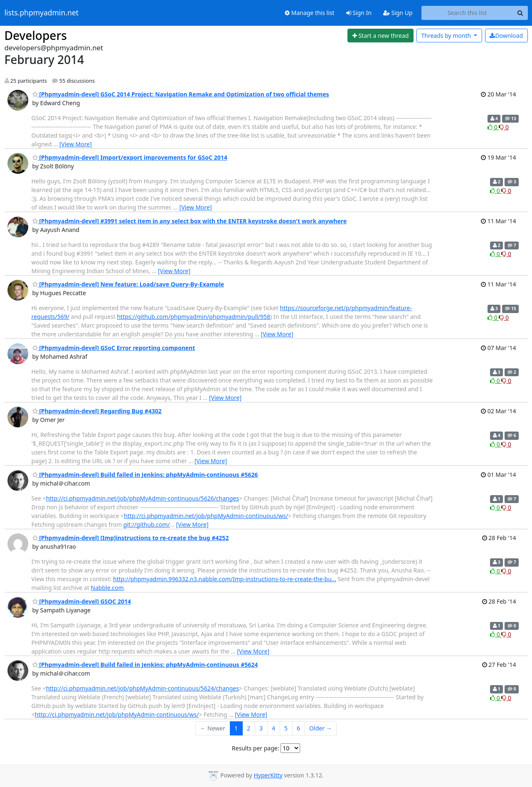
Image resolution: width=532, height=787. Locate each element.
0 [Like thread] (493, 127)
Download (506, 36)
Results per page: (256, 748)
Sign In (359, 13)
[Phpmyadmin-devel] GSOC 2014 (82, 601)
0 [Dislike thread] (504, 127)
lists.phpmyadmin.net (42, 13)
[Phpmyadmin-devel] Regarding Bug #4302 (97, 411)
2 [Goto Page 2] (249, 728)
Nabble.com (107, 588)
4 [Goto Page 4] (273, 728)
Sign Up (398, 13)
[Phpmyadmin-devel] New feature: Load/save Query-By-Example (128, 284)
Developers (36, 35)
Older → (320, 728)
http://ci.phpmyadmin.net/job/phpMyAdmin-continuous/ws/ (206, 516)
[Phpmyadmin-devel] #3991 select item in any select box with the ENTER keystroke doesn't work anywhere (190, 221)
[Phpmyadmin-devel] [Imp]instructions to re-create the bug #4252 (131, 538)
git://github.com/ (147, 524)
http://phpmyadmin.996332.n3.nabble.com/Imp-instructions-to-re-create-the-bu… (225, 579)
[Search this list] (467, 13)
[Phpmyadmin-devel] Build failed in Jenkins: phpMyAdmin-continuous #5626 (145, 475)
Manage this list (310, 13)
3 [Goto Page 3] (261, 728)
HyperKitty (268, 775)
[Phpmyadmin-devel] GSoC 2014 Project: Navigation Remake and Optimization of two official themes (181, 94)
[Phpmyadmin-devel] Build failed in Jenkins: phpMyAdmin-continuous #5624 (145, 665)
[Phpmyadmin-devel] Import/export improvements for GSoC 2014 (130, 157)
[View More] (76, 144)
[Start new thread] (381, 36)
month (447, 36)
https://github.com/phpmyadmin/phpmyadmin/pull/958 (193, 317)
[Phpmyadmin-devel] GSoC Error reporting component (114, 348)
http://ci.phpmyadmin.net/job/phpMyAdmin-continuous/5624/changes (143, 688)
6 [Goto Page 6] (298, 728)
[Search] (520, 13)
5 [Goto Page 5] (286, 728)
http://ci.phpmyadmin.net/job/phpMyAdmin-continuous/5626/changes (143, 498)
